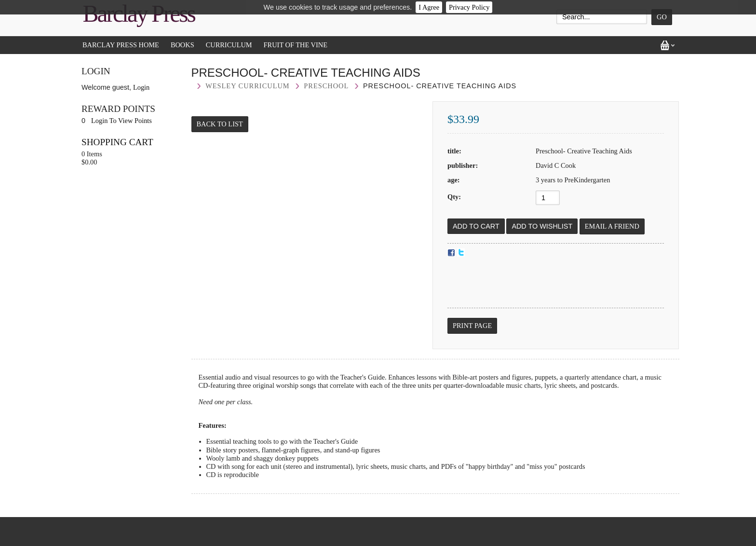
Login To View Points (121, 121)
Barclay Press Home (121, 45)
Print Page (472, 326)
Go (662, 17)
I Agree (429, 7)
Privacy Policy (469, 7)
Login (141, 87)
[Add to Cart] (476, 226)
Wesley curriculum (248, 86)
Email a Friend (612, 226)
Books (182, 45)
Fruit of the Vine (296, 45)
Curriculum (229, 45)
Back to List (220, 124)
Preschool (326, 86)
